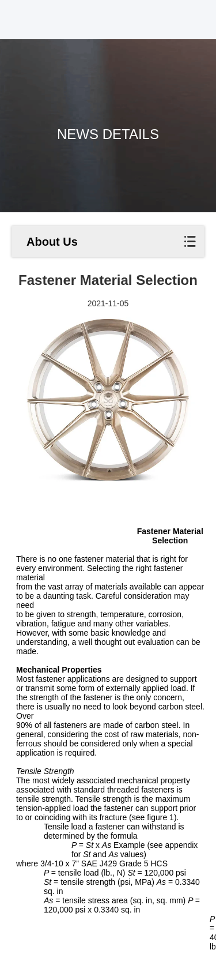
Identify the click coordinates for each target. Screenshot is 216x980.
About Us (52, 242)
